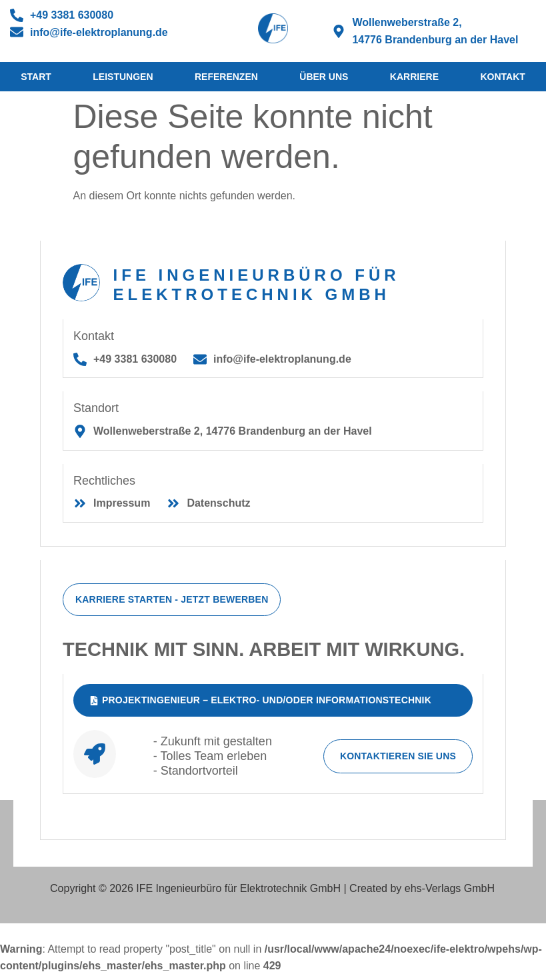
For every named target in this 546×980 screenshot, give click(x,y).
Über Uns (324, 77)
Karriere (414, 77)
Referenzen (226, 77)
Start (36, 77)
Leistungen (123, 77)
